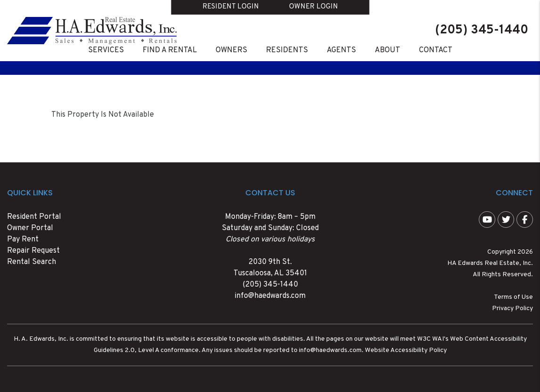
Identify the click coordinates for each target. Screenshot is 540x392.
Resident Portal (34, 217)
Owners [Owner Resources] (231, 50)
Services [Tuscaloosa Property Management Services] (106, 50)
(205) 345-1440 (482, 30)
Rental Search (32, 262)
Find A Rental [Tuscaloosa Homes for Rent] (170, 50)
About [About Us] (387, 50)
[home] (92, 31)
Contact (436, 50)
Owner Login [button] (314, 7)
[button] (487, 220)
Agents (341, 50)
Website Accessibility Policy (406, 350)
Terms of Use (513, 297)
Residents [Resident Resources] (287, 50)
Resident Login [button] (231, 7)
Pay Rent (23, 240)
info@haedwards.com (270, 296)
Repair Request (33, 251)
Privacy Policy (512, 308)
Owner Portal (30, 228)
